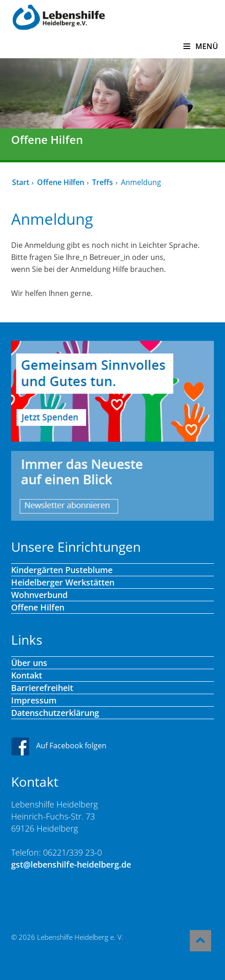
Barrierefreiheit (42, 688)
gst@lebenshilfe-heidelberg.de (71, 864)
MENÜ (201, 46)
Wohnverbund (39, 595)
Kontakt (27, 675)
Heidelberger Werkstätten (63, 582)
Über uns (29, 663)
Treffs (103, 182)
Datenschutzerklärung (55, 713)
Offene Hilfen (61, 182)
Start (21, 182)
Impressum (34, 700)
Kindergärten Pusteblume (62, 570)
